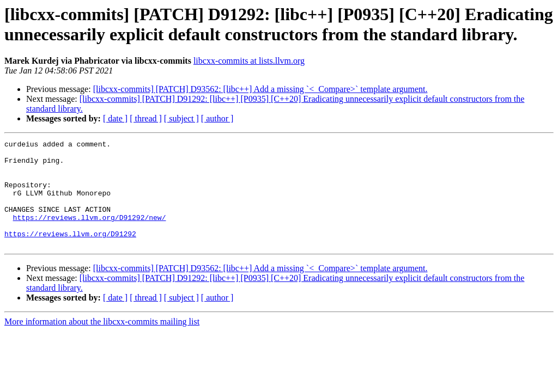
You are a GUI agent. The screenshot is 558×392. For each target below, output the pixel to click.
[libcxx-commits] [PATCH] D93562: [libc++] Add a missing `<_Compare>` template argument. (260, 89)
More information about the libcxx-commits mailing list (102, 343)
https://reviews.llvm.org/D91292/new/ (90, 234)
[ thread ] (146, 118)
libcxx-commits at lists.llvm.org (249, 61)
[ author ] (217, 118)
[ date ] (115, 118)
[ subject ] (181, 118)
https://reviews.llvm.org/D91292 (70, 253)
